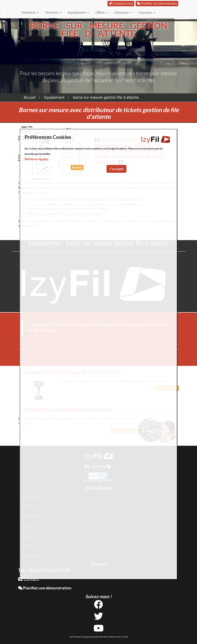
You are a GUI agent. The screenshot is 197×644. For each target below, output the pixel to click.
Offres (102, 12)
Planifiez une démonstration (45, 588)
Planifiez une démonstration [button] (157, 3)
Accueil (30, 98)
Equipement (78, 12)
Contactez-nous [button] (121, 3)
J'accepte (116, 169)
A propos (147, 12)
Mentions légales (36, 159)
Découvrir (123, 12)
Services (53, 12)
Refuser (77, 167)
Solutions (30, 12)
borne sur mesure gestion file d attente (106, 98)
